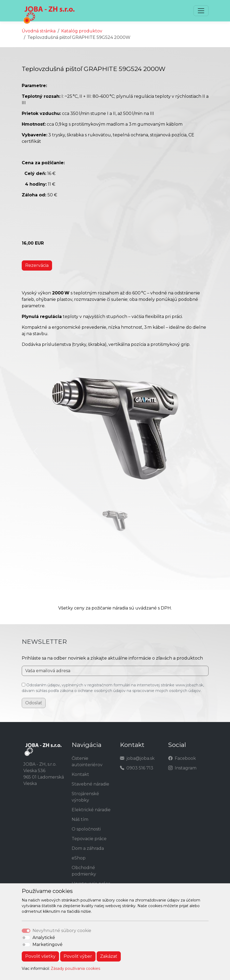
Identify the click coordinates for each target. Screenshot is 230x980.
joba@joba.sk (140, 758)
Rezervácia (37, 265)
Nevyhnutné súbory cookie (62, 931)
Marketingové (48, 945)
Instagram (186, 768)
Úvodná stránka (39, 31)
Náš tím (80, 819)
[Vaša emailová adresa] (115, 671)
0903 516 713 (140, 768)
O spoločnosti (86, 829)
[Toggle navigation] (201, 11)
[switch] (26, 938)
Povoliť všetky (40, 956)
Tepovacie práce (89, 839)
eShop (79, 858)
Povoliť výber (78, 956)
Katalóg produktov (82, 31)
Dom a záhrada (88, 848)
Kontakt (80, 774)
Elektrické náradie (91, 810)
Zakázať (109, 956)
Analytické (44, 938)
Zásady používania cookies (75, 968)
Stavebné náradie (90, 784)
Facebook (185, 758)
